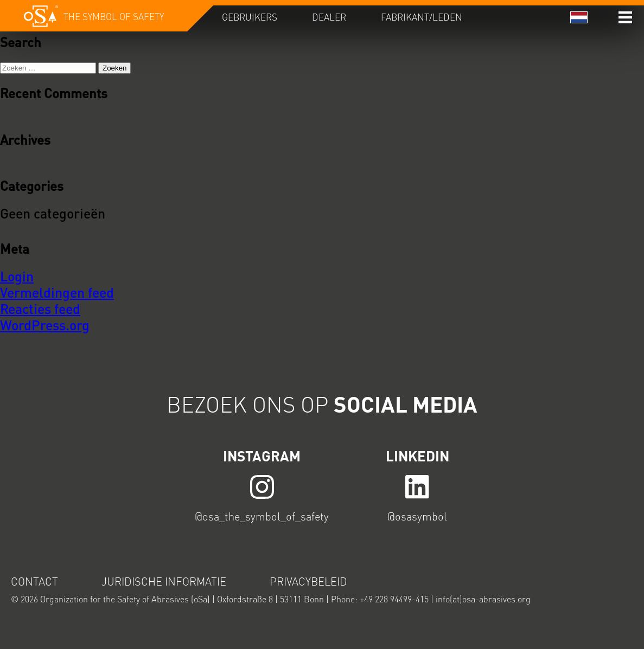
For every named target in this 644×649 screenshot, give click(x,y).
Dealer (329, 17)
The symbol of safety (114, 16)
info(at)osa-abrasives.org (483, 599)
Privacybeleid (308, 581)
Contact (34, 581)
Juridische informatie (164, 581)
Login (17, 276)
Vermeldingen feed (57, 292)
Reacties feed (40, 309)
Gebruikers (250, 17)
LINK (262, 486)
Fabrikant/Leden (422, 17)
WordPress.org (45, 325)
